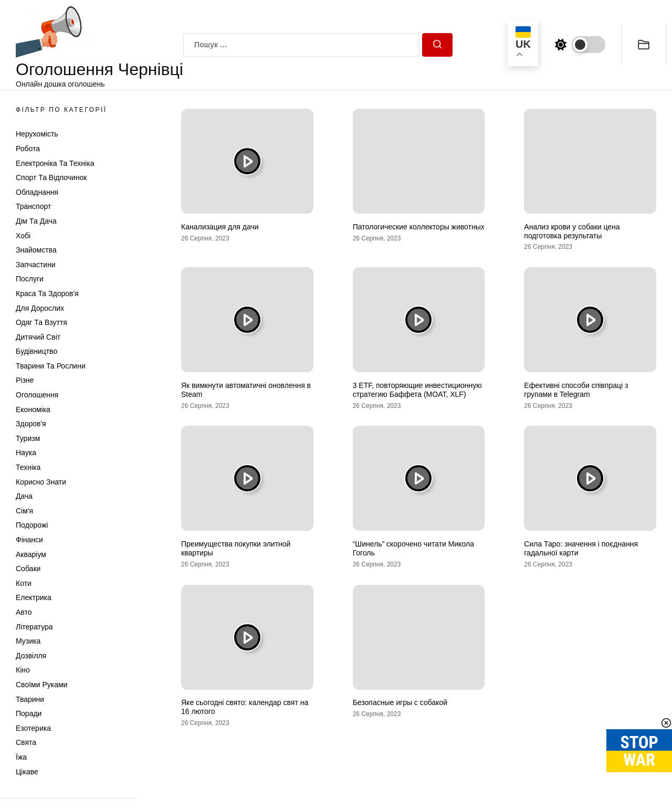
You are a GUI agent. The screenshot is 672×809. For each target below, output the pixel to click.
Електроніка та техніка (55, 163)
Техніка (28, 467)
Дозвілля (31, 656)
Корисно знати (41, 482)
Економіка (33, 409)
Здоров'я (31, 424)
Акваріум (31, 554)
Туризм (28, 438)
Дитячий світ (38, 337)
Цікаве (27, 772)
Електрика (34, 597)
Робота (28, 149)
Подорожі (32, 525)
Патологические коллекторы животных (419, 227)
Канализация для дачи (220, 227)
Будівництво (36, 351)
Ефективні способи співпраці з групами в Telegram (576, 390)
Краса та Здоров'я (47, 293)
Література (34, 627)
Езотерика (33, 728)
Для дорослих (40, 308)
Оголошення (37, 395)
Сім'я (24, 511)
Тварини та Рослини (51, 366)
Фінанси (29, 540)
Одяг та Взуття (41, 322)
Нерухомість (37, 134)
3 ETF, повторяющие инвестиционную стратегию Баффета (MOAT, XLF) (417, 390)
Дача (24, 496)
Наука (26, 453)
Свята (26, 742)
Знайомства (36, 250)
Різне (25, 380)
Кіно (23, 670)
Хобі (23, 236)
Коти (24, 583)
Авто (24, 612)
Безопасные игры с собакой (400, 702)
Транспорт (33, 206)
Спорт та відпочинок (51, 177)
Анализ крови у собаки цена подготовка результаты (572, 231)
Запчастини (36, 265)
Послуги (30, 279)
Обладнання (37, 192)
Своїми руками (41, 685)
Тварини (30, 699)
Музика (28, 641)
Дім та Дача (36, 221)
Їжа (21, 757)
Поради (29, 713)
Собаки (28, 569)
